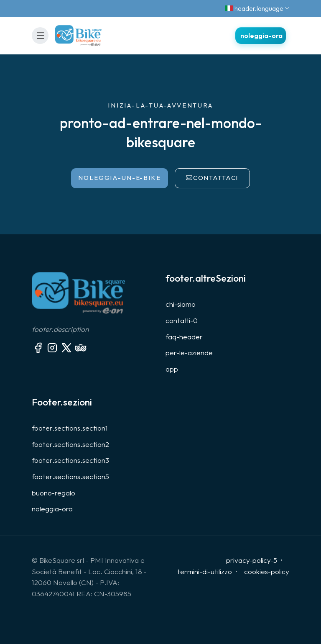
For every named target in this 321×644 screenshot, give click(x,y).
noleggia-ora (52, 509)
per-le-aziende (189, 353)
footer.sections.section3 (70, 460)
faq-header (184, 337)
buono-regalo (53, 493)
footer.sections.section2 (70, 444)
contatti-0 (182, 320)
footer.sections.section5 (70, 476)
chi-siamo (181, 304)
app (172, 369)
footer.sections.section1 (70, 428)
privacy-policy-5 (252, 560)
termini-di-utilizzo (205, 571)
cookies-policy (267, 571)
